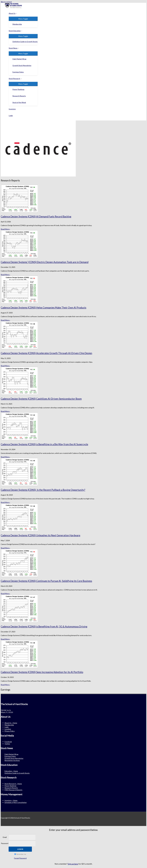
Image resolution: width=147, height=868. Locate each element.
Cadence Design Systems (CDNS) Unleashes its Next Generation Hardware (40, 535)
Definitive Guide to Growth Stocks (25, 42)
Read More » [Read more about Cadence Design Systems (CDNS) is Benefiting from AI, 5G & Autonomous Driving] (5, 639)
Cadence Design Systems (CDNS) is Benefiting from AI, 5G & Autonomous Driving (44, 626)
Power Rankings (18, 89)
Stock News (13, 48)
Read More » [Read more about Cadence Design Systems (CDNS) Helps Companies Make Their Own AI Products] (5, 320)
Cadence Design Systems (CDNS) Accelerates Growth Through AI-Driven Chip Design (46, 353)
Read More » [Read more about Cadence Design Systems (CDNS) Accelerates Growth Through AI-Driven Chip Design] (5, 366)
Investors (12, 109)
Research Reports (19, 96)
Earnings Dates (18, 72)
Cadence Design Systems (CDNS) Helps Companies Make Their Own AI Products (43, 308)
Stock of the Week (19, 102)
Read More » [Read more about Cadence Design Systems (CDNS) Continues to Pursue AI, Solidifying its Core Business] (5, 594)
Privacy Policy (10, 731)
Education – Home (11, 771)
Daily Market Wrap (19, 59)
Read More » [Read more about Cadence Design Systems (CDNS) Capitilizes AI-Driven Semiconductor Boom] (5, 411)
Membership (17, 24)
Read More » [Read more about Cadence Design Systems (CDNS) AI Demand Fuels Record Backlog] (5, 229)
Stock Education (15, 31)
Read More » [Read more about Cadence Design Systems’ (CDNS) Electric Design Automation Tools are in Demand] (5, 275)
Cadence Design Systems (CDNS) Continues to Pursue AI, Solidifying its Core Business (46, 581)
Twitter (7, 744)
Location (8, 729)
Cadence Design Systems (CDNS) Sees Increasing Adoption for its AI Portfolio (42, 672)
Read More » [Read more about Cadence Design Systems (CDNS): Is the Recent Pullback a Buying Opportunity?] (5, 502)
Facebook (8, 742)
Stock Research (14, 79)
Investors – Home (11, 800)
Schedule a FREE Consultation (16, 802)
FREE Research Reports (13, 790)
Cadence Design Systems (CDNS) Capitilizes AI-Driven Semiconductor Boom (41, 399)
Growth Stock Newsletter (22, 65)
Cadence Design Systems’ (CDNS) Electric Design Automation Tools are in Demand (45, 262)
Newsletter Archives (12, 760)
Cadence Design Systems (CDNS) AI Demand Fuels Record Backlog (36, 216)
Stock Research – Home (13, 784)
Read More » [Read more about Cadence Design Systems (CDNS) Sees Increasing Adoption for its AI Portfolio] (5, 685)
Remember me (20, 854)
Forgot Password (20, 858)
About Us (12, 13)
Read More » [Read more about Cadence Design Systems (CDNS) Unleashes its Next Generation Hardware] (5, 548)
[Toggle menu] (23, 19)
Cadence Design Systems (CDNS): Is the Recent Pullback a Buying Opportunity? (43, 490)
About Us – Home (11, 723)
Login (11, 116)
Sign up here (73, 864)
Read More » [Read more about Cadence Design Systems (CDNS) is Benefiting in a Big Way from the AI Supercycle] (5, 457)
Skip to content (6, 2)
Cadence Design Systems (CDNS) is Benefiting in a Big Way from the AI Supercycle (44, 444)
